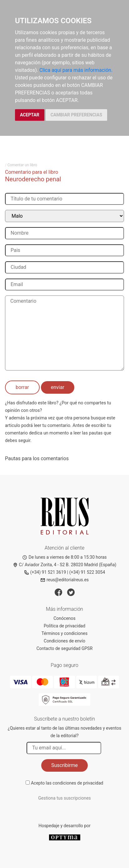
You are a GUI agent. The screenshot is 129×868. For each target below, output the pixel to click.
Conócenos (64, 618)
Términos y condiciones (64, 633)
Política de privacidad (64, 626)
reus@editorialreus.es (64, 580)
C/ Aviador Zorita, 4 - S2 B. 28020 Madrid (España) (65, 565)
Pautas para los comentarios (37, 458)
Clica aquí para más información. (76, 70)
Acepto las (67, 783)
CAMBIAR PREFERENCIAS (76, 115)
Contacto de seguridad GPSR (65, 648)
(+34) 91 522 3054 (87, 572)
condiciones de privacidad (78, 783)
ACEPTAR (30, 115)
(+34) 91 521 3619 (45, 572)
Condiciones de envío (64, 641)
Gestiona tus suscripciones (64, 798)
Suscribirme (64, 765)
